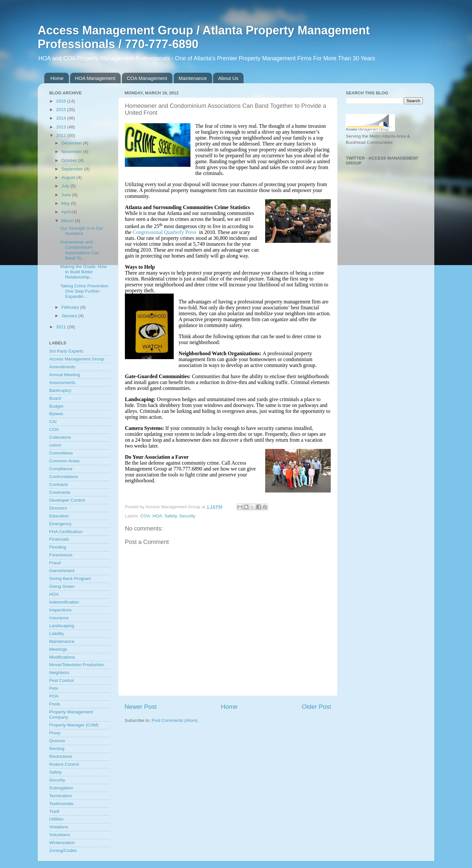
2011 (62, 327)
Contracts (59, 484)
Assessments (62, 383)
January (70, 316)
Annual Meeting (65, 375)
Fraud (55, 563)
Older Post (316, 707)
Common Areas (64, 461)
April (66, 212)
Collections (60, 437)
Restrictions (61, 756)
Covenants (60, 492)
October (70, 160)
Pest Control (61, 680)
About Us (228, 78)
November (72, 152)
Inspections (60, 610)
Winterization (62, 843)
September (73, 169)
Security (187, 516)
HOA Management (95, 78)
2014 (62, 118)
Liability (57, 634)
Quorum (57, 741)
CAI (53, 422)
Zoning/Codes (63, 850)
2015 (62, 110)
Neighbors (59, 673)
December (72, 143)
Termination (61, 796)
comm (55, 445)
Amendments (62, 367)
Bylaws (56, 414)
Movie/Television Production (77, 665)
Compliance (61, 469)
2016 (62, 101)
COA (145, 516)
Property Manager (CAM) (74, 725)
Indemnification (64, 602)
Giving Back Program (70, 579)
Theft (54, 811)
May (66, 203)
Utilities (56, 819)
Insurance (59, 618)
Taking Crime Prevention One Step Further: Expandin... (84, 291)
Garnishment (62, 571)
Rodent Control (64, 764)
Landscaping (62, 626)
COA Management (147, 78)
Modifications (62, 657)
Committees (61, 453)
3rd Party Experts (66, 351)
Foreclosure (61, 555)
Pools (55, 704)
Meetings (58, 649)
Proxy (55, 733)
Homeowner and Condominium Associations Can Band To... (80, 250)
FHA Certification (66, 532)
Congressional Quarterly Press (165, 232)
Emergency (60, 524)
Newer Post (141, 707)
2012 (62, 135)
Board (55, 398)
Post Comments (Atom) (175, 720)
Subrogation (61, 788)
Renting (57, 749)
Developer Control (67, 500)
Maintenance (193, 78)
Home (57, 78)
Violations (59, 827)
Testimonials (61, 804)
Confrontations (64, 477)
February (71, 307)
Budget (56, 406)
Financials (59, 539)
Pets (54, 688)
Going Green (62, 586)
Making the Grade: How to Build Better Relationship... (84, 272)
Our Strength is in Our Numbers (82, 231)
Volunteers (60, 835)
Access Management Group (77, 359)
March (68, 221)
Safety (171, 516)
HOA (157, 516)
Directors (58, 508)
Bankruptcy (60, 390)
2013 (62, 127)
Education (59, 516)
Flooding (58, 547)
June (67, 195)
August (69, 177)
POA (54, 696)
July (66, 186)
